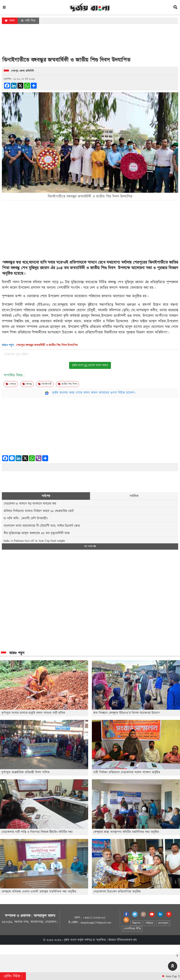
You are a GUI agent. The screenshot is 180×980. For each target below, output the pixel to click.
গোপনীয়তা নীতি (132, 929)
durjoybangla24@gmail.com (96, 922)
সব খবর (90, 546)
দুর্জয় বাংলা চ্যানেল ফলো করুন (90, 365)
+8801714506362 (94, 918)
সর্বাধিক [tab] (134, 496)
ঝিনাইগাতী (45, 384)
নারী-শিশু (28, 21)
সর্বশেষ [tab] (46, 496)
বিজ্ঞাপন (136, 923)
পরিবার (149, 923)
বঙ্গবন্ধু (27, 384)
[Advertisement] (90, 41)
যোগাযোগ (163, 923)
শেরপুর (11, 384)
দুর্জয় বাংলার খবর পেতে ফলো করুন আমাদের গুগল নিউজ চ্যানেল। (94, 393)
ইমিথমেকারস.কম (127, 940)
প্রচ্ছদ (10, 21)
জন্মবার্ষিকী (77, 268)
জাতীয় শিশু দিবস (68, 384)
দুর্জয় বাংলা (70, 940)
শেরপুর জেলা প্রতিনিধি (22, 71)
